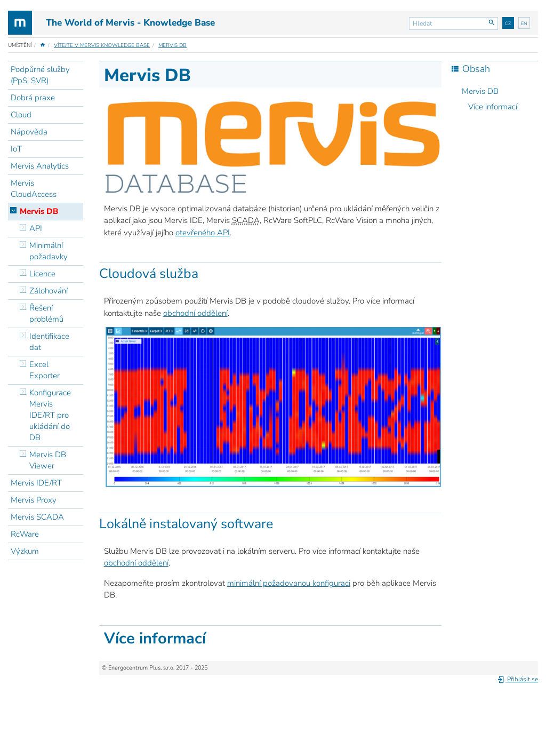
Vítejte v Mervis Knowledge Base (102, 45)
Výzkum (25, 551)
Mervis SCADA (37, 517)
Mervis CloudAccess (34, 189)
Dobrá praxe (33, 98)
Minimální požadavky (49, 251)
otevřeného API (203, 233)
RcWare (25, 534)
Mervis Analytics (40, 166)
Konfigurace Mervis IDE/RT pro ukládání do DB (50, 415)
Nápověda (29, 132)
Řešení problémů (46, 313)
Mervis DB (172, 45)
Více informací (493, 107)
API (36, 228)
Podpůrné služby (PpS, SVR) (40, 75)
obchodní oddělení (195, 313)
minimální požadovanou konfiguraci (289, 583)
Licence (42, 274)
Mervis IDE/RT (36, 483)
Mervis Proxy (34, 500)
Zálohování (49, 291)
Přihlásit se (517, 679)
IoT (16, 149)
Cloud (21, 115)
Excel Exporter (45, 370)
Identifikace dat (49, 342)
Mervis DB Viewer (48, 460)
